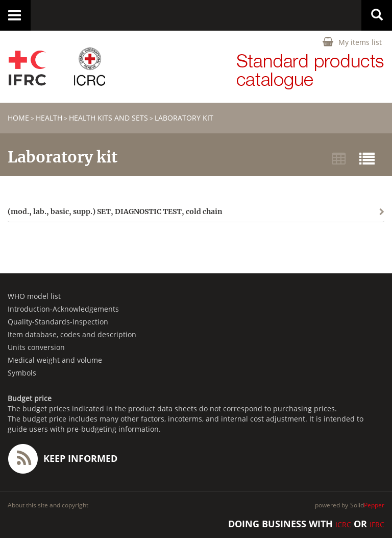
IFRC (377, 524)
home (18, 118)
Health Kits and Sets (108, 118)
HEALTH (49, 118)
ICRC (343, 524)
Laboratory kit (184, 118)
